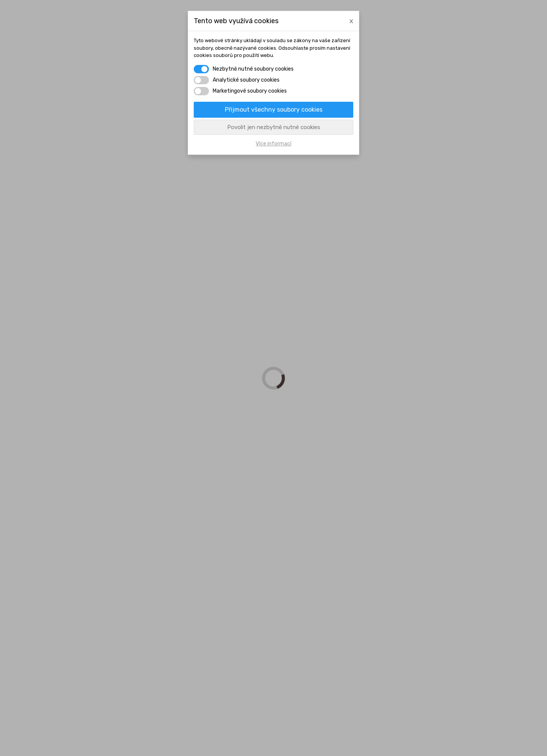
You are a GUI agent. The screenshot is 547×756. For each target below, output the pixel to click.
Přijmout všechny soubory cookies (274, 110)
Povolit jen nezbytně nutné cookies (274, 127)
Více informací (273, 144)
